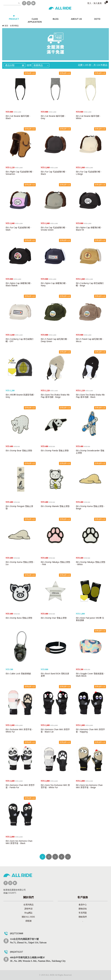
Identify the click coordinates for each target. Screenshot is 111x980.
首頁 (6, 26)
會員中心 (83, 905)
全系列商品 (14, 26)
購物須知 (83, 909)
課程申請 (28, 909)
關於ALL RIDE (28, 917)
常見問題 (83, 913)
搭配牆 (28, 921)
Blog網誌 (28, 913)
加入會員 (98, 3)
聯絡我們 (83, 917)
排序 (29, 65)
